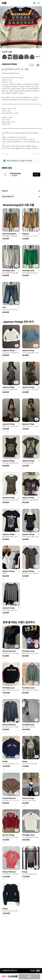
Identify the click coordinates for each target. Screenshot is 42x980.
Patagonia (26, 234)
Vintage (5, 761)
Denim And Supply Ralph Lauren (10, 234)
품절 (29, 977)
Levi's (4, 307)
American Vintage (28, 798)
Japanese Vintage (9, 64)
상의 (7, 154)
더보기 (38, 57)
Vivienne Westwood (9, 651)
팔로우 (36, 174)
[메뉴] (39, 3)
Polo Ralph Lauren (9, 271)
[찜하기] (32, 65)
